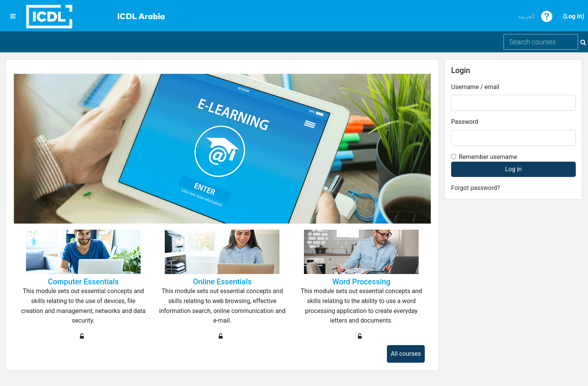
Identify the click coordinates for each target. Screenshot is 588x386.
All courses (406, 354)
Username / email (475, 87)
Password (465, 122)
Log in (573, 16)
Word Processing (361, 282)
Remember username (488, 157)
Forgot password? (476, 188)
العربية (526, 16)
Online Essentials (223, 282)
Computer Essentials (83, 282)
